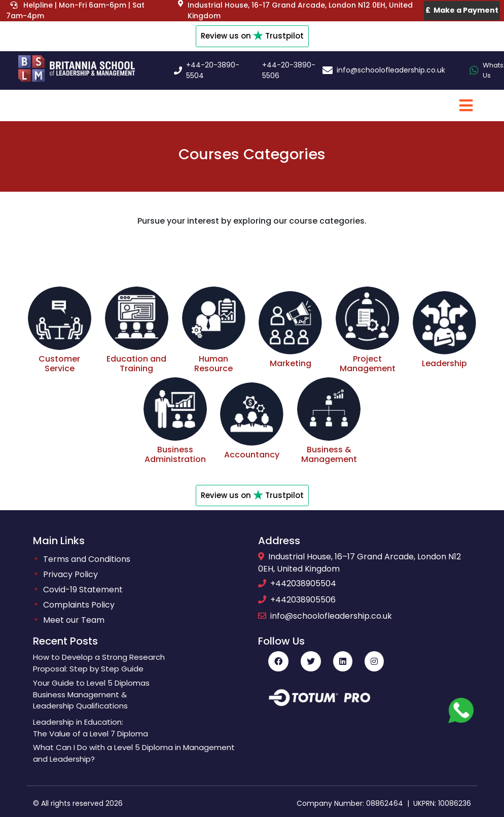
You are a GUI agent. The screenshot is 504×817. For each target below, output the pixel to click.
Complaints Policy (79, 605)
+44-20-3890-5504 (213, 70)
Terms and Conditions (87, 559)
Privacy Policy (70, 574)
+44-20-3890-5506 (289, 70)
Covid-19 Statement (83, 590)
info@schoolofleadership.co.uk (391, 70)
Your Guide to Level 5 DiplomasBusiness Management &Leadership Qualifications (91, 695)
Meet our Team (74, 620)
